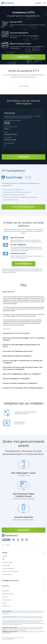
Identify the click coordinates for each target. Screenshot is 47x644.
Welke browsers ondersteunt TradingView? (17, 356)
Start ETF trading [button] (23, 86)
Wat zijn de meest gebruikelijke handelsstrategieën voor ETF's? (22, 346)
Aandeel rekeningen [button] (7, 562)
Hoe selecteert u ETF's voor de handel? (16, 333)
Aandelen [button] (4, 556)
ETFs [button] (3, 559)
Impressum (5, 597)
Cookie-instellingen (7, 600)
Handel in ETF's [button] (24, 57)
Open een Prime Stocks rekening (23, 207)
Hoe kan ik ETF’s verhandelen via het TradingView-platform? (23, 388)
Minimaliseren (7, 329)
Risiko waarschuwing (8, 594)
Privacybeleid (5, 591)
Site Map (4, 603)
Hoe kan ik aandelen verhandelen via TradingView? (20, 383)
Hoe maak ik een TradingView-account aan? (18, 351)
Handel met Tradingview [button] (8, 568)
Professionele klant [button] (7, 574)
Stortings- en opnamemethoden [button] (10, 571)
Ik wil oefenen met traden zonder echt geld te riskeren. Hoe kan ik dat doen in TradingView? (23, 368)
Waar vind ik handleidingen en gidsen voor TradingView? (22, 374)
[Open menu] (44, 3)
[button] (12, 3)
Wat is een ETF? (9, 292)
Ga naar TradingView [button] (23, 264)
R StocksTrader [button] (6, 565)
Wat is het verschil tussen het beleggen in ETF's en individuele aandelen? (24, 339)
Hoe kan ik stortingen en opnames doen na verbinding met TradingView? (23, 362)
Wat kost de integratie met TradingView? (17, 379)
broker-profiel (30, 247)
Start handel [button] (24, 157)
